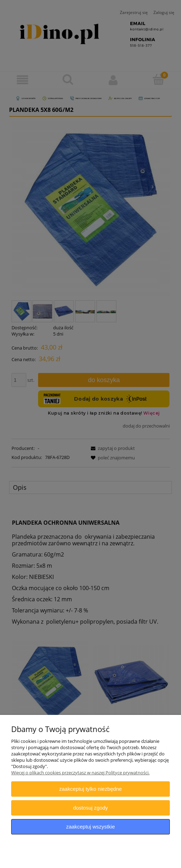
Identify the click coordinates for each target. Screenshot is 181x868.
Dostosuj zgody (90, 808)
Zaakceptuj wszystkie (90, 827)
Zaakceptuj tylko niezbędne (90, 789)
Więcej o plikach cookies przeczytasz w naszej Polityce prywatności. (80, 773)
